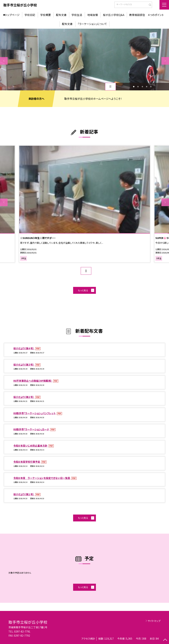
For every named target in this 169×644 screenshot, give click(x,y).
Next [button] (165, 61)
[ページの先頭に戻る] (165, 640)
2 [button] (138, 86)
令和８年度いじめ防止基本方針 (31, 446)
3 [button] (142, 86)
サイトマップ (154, 621)
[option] (84, 60)
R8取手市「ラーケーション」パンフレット (35, 413)
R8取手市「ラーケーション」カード (32, 429)
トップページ (12, 15)
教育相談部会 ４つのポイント (147, 15)
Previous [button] (4, 61)
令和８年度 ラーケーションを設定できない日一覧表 (42, 478)
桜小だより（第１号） (24, 494)
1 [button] (134, 86)
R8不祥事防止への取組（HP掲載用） (33, 381)
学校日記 (30, 15)
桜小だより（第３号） (24, 365)
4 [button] (147, 86)
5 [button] (151, 86)
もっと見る (83, 290)
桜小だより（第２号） (24, 397)
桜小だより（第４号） (24, 348)
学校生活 (77, 15)
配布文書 (61, 15)
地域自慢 (93, 15)
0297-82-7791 (22, 631)
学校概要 (46, 15)
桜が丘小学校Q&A (114, 15)
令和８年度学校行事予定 (27, 462)
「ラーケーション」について (92, 24)
